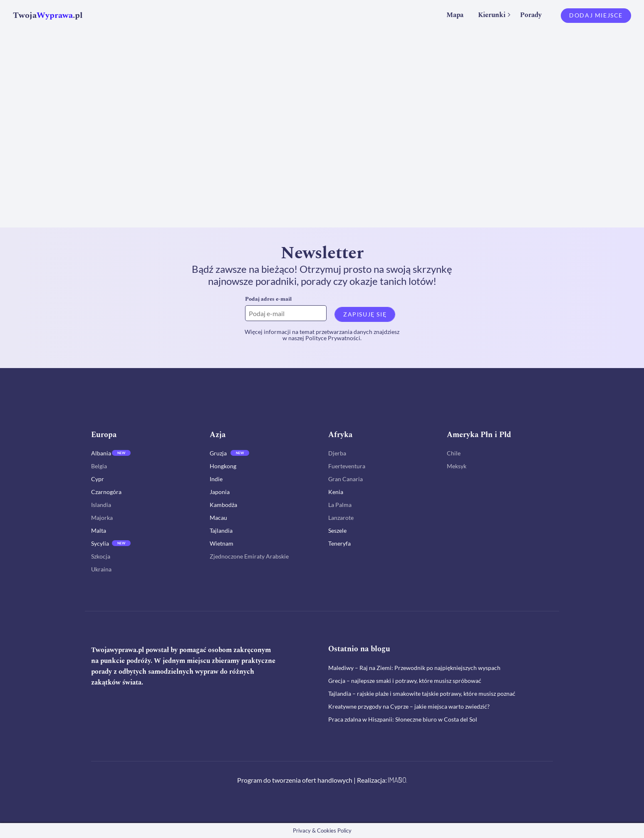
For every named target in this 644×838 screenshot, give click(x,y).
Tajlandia (221, 530)
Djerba (337, 453)
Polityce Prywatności (333, 338)
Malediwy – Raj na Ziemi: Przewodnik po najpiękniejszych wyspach (414, 668)
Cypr (98, 479)
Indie (216, 479)
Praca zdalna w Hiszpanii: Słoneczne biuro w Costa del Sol (403, 719)
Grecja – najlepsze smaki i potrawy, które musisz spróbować (405, 681)
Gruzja (218, 453)
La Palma (340, 505)
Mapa (455, 15)
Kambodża (223, 505)
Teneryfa (339, 543)
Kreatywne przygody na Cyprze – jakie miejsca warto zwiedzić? (409, 706)
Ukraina (101, 569)
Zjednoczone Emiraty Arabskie (249, 556)
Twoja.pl (48, 15)
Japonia (220, 492)
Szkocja (101, 556)
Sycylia (100, 543)
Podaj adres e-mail (268, 299)
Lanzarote (341, 518)
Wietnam (222, 543)
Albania (101, 453)
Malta (99, 530)
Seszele (337, 530)
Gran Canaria (346, 479)
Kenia (336, 492)
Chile (454, 453)
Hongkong (223, 466)
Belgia (99, 466)
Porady (531, 15)
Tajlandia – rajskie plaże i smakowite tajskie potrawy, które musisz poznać (422, 693)
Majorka (102, 518)
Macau (218, 518)
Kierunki (492, 15)
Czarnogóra (106, 492)
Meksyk (457, 466)
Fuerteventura (347, 466)
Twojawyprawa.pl (118, 650)
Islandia (101, 505)
